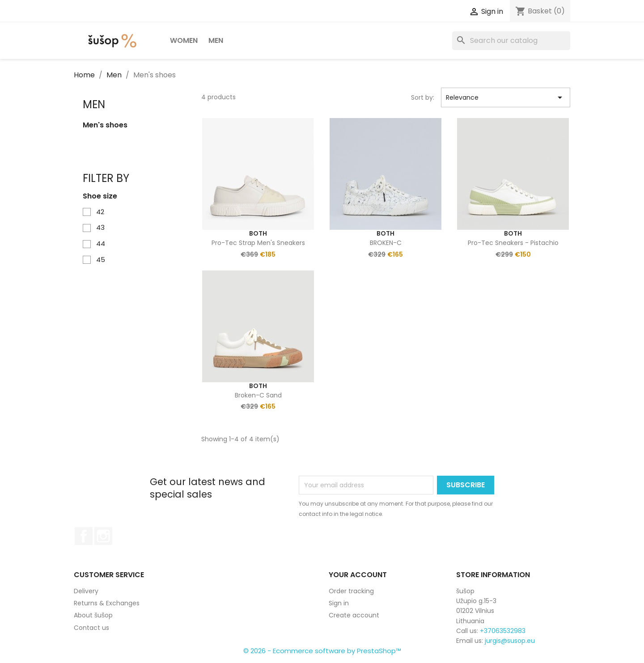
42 (100, 212)
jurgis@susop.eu (510, 641)
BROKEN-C (386, 243)
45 (101, 260)
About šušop (93, 615)
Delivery (86, 591)
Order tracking (351, 591)
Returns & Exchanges (107, 603)
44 (101, 243)
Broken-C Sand (258, 395)
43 (100, 227)
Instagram (103, 536)
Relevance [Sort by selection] (506, 97)
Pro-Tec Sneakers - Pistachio (513, 243)
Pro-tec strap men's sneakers (258, 243)
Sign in (339, 603)
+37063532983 (503, 631)
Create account (354, 615)
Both (258, 233)
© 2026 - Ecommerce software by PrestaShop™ (322, 651)
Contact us (91, 628)
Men (216, 40)
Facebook (84, 536)
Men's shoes (105, 125)
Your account (358, 575)
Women (184, 40)
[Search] (511, 41)
